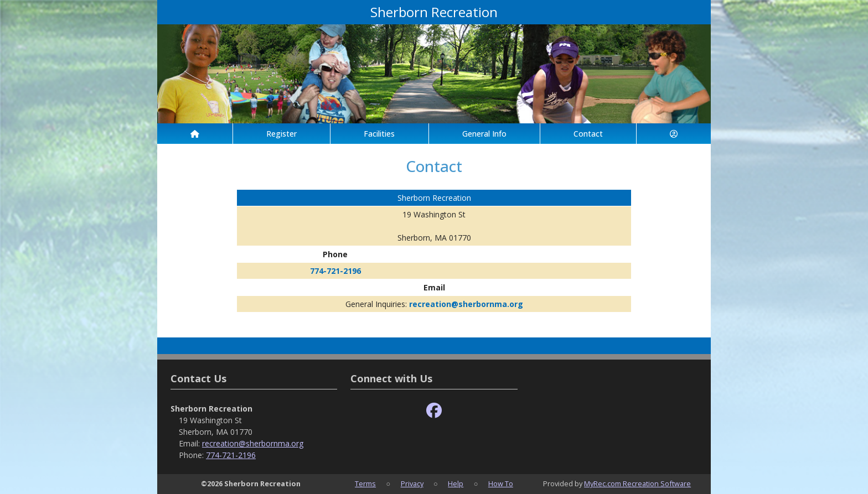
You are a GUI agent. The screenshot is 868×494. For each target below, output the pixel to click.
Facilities (379, 134)
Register (281, 134)
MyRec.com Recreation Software (637, 483)
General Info (484, 134)
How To (501, 483)
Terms (365, 483)
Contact (588, 134)
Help (456, 483)
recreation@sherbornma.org (466, 304)
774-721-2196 (335, 271)
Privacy (412, 483)
